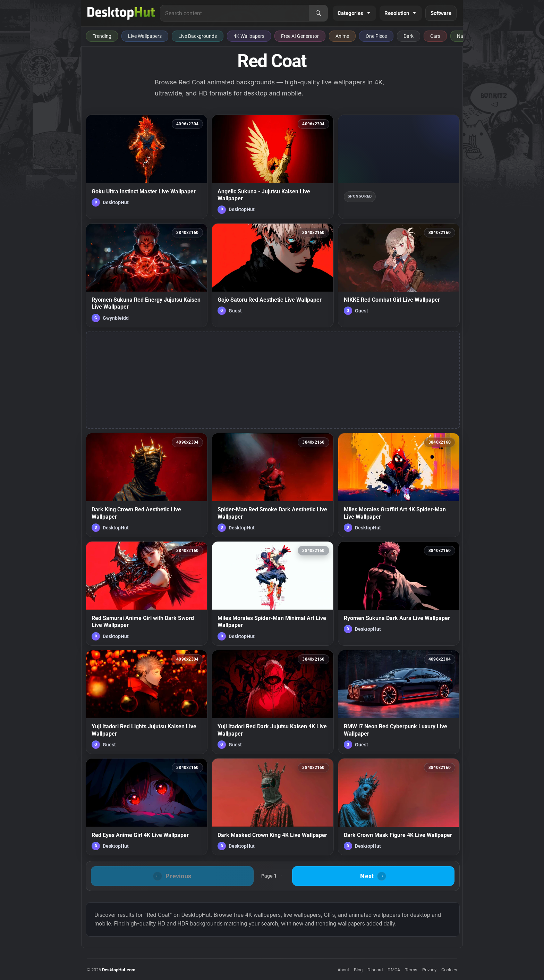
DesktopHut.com (119, 970)
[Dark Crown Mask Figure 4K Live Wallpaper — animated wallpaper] (399, 807)
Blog (358, 970)
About (343, 970)
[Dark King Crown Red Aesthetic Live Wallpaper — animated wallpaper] (147, 485)
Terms (411, 970)
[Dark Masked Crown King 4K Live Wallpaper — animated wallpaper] (273, 807)
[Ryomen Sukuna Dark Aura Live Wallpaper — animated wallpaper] (399, 593)
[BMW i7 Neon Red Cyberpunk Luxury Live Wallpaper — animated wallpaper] (399, 702)
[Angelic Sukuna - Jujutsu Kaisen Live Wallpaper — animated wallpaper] (273, 167)
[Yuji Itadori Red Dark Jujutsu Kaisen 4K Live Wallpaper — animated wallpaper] (273, 702)
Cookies (449, 970)
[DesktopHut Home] (121, 13)
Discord (375, 970)
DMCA (394, 970)
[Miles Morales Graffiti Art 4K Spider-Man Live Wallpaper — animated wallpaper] (399, 485)
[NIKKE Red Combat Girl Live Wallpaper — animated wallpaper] (399, 275)
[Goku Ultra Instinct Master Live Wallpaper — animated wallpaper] (147, 167)
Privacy (429, 970)
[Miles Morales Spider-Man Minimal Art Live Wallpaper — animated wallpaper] (273, 593)
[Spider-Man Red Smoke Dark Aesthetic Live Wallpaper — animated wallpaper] (273, 485)
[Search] (318, 13)
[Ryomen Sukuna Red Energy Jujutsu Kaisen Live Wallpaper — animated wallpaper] (147, 275)
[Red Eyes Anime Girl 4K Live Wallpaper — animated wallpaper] (147, 807)
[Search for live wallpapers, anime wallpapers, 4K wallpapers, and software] (235, 13)
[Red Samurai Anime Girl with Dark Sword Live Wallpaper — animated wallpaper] (147, 593)
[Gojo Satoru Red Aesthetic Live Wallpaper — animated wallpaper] (273, 275)
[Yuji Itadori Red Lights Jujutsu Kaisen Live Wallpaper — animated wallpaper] (147, 702)
